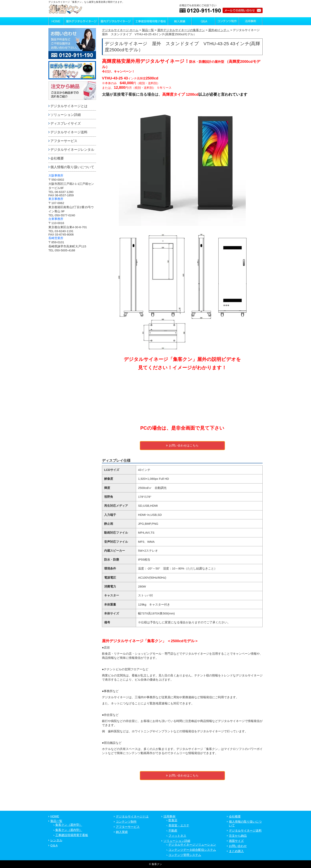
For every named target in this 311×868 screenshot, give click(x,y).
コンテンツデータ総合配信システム (192, 850)
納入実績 (122, 832)
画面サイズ (236, 841)
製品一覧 (56, 821)
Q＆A (54, 845)
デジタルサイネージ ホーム (120, 30)
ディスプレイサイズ (66, 124)
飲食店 (173, 820)
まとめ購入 (236, 851)
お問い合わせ (238, 846)
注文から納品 (238, 836)
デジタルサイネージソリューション (192, 845)
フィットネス (177, 836)
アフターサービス (64, 141)
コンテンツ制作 (126, 822)
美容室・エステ (179, 825)
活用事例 (169, 816)
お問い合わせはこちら (182, 445)
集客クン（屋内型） (69, 830)
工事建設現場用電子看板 (72, 835)
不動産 (173, 831)
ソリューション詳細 (66, 115)
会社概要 (57, 158)
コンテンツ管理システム (185, 855)
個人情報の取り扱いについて (72, 167)
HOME (55, 816)
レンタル (56, 840)
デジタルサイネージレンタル (72, 150)
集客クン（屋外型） (69, 825)
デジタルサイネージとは (69, 106)
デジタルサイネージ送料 (69, 132)
